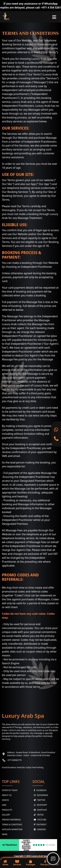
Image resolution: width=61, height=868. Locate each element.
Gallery (6, 815)
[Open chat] (53, 859)
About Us (7, 795)
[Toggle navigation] (54, 17)
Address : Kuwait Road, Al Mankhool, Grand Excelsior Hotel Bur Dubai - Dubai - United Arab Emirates (31, 754)
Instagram (40, 795)
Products (7, 810)
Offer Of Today (10, 790)
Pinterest (40, 825)
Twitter (39, 800)
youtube (39, 820)
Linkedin (39, 829)
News (5, 834)
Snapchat (40, 810)
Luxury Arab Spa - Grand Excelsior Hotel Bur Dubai (26, 845)
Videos (5, 800)
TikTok (38, 815)
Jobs (4, 805)
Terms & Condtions (12, 825)
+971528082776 (14, 760)
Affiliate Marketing (12, 829)
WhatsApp (40, 805)
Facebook (40, 790)
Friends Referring (11, 820)
